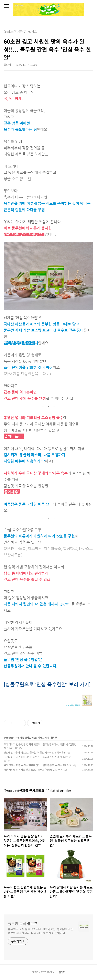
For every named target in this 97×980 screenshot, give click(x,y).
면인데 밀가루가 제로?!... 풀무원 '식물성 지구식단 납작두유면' (35, 752)
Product (9, 738)
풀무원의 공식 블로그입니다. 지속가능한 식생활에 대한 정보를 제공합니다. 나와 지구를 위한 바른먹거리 (40, 931)
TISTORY (49, 972)
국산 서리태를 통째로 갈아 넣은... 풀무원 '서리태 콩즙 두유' (33, 770)
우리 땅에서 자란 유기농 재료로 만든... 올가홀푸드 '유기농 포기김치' (38, 765)
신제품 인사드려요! (27, 738)
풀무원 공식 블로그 (23, 923)
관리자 (62, 972)
